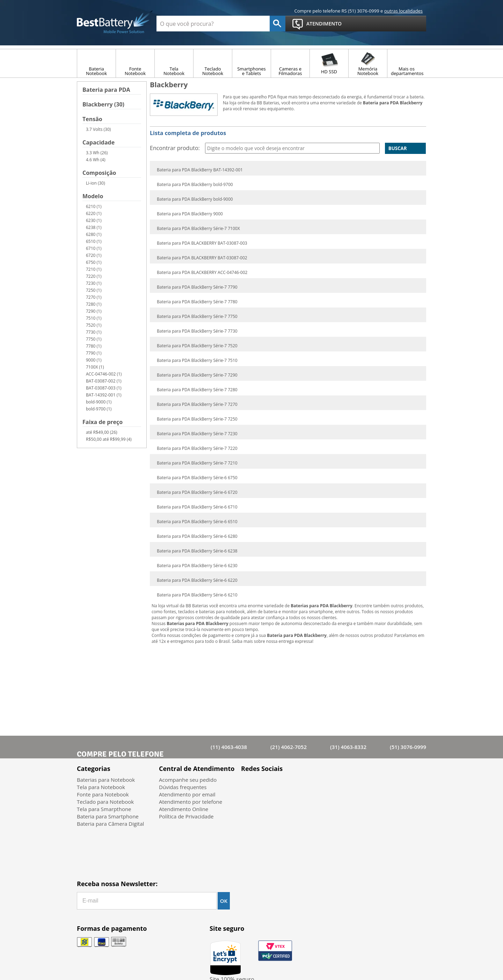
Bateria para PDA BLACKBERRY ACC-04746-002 (202, 273)
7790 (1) (94, 353)
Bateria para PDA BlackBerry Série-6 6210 (197, 595)
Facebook (249, 785)
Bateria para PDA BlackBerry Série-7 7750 (197, 317)
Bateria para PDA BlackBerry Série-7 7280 (197, 390)
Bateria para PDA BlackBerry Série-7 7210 (197, 463)
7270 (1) (94, 297)
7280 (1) (94, 304)
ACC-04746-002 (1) (104, 374)
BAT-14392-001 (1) (104, 395)
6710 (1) (94, 248)
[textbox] (213, 24)
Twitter (267, 785)
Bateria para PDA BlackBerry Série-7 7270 (197, 404)
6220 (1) (94, 213)
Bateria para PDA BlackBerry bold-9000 (195, 199)
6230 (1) (94, 220)
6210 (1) (94, 206)
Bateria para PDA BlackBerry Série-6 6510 (197, 522)
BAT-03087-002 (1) (104, 381)
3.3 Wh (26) (97, 153)
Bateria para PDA (106, 90)
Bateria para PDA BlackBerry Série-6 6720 (197, 492)
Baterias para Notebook (106, 780)
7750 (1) (94, 339)
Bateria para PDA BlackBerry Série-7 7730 (197, 331)
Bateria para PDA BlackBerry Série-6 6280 (197, 536)
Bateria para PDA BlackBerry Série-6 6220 (197, 580)
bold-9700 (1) (99, 409)
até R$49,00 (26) (102, 432)
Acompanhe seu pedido (188, 780)
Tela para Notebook (101, 787)
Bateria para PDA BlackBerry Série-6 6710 (197, 507)
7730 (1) (94, 332)
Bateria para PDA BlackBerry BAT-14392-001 (200, 170)
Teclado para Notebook (105, 802)
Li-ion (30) (96, 183)
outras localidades (403, 11)
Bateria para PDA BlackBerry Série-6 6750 (197, 478)
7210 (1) (94, 269)
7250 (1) (94, 290)
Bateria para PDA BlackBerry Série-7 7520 (197, 346)
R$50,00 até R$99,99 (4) (109, 439)
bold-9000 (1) (99, 402)
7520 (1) (94, 325)
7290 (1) (94, 311)
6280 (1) (94, 234)
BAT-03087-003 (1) (104, 388)
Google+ (286, 785)
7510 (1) (94, 318)
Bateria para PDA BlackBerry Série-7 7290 (197, 375)
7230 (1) (94, 283)
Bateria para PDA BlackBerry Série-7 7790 (197, 287)
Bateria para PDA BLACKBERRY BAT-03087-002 (202, 258)
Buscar (398, 148)
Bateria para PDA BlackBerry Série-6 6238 (197, 551)
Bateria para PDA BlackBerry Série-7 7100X (198, 229)
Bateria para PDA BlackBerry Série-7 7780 (197, 302)
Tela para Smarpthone (104, 809)
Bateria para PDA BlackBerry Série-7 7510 (197, 361)
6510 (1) (94, 241)
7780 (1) (94, 346)
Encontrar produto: (175, 148)
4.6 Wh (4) (96, 160)
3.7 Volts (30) (98, 129)
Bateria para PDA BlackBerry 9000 (190, 214)
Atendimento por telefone (191, 802)
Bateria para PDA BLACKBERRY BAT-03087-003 (202, 243)
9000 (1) (94, 360)
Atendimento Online (184, 809)
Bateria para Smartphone (108, 816)
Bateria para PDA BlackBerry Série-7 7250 (197, 419)
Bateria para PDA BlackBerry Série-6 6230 (197, 566)
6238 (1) (94, 227)
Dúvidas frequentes (183, 787)
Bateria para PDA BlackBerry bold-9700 (195, 185)
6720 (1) (94, 255)
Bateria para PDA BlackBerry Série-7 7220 (197, 448)
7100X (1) (95, 367)
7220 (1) (94, 276)
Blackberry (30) (103, 105)
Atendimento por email (187, 794)
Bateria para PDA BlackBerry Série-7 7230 (197, 434)
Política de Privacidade (186, 816)
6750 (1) (94, 262)
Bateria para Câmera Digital (110, 824)
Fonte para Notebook (103, 794)
